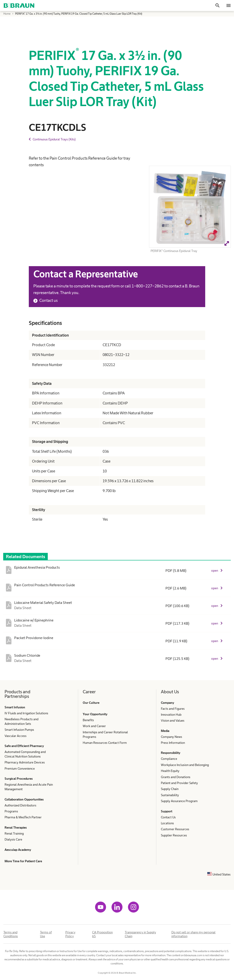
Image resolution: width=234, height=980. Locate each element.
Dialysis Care (13, 839)
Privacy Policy (70, 934)
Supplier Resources (174, 835)
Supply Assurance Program (179, 801)
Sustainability (170, 795)
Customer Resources (175, 829)
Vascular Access (16, 736)
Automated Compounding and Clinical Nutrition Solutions (25, 754)
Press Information (173, 743)
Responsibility (171, 753)
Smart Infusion (15, 707)
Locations (167, 823)
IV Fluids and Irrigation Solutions (26, 713)
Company (168, 703)
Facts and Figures (173, 709)
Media (165, 731)
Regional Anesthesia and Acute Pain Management (29, 787)
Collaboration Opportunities (24, 799)
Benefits (88, 720)
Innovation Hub (171, 715)
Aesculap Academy (18, 850)
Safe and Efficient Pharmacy (24, 746)
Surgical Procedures (19, 779)
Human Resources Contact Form (105, 743)
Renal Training (14, 833)
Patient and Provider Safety (179, 783)
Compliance (169, 759)
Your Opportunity (95, 714)
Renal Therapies (16, 827)
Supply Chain (170, 789)
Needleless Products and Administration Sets (21, 721)
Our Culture (91, 703)
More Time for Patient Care (23, 861)
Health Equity (170, 771)
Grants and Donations (176, 777)
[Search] (218, 5)
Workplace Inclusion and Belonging (185, 765)
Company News (172, 737)
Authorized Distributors (20, 805)
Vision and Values (173, 720)
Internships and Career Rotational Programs (105, 734)
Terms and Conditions (11, 934)
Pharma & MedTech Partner (23, 817)
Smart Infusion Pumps (19, 730)
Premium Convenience (20, 768)
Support (167, 811)
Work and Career (94, 726)
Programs (11, 811)
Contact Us (168, 817)
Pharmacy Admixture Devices (25, 762)
